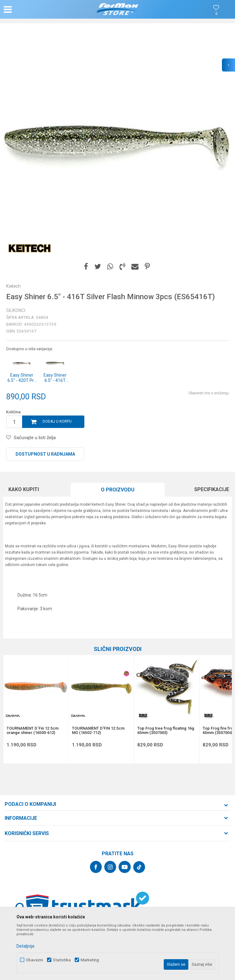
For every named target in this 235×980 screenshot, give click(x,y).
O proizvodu (118, 490)
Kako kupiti (24, 489)
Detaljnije (26, 946)
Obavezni (34, 960)
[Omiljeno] (216, 14)
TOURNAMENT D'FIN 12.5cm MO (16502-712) (98, 731)
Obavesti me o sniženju (209, 393)
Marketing (90, 960)
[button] (38, 9)
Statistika (62, 960)
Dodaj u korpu (57, 421)
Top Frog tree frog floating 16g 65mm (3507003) (166, 731)
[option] (117, 144)
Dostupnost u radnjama (45, 454)
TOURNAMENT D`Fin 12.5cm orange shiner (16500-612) (33, 731)
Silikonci (16, 310)
